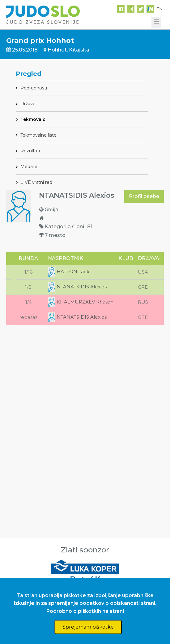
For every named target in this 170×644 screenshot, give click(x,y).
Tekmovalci (34, 119)
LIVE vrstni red (36, 182)
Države (28, 104)
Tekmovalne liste (38, 135)
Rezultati (30, 151)
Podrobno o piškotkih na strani (85, 611)
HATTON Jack (69, 272)
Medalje (29, 167)
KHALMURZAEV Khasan (81, 302)
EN (159, 9)
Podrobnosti (34, 88)
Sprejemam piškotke (88, 627)
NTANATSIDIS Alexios (77, 287)
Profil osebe (144, 196)
